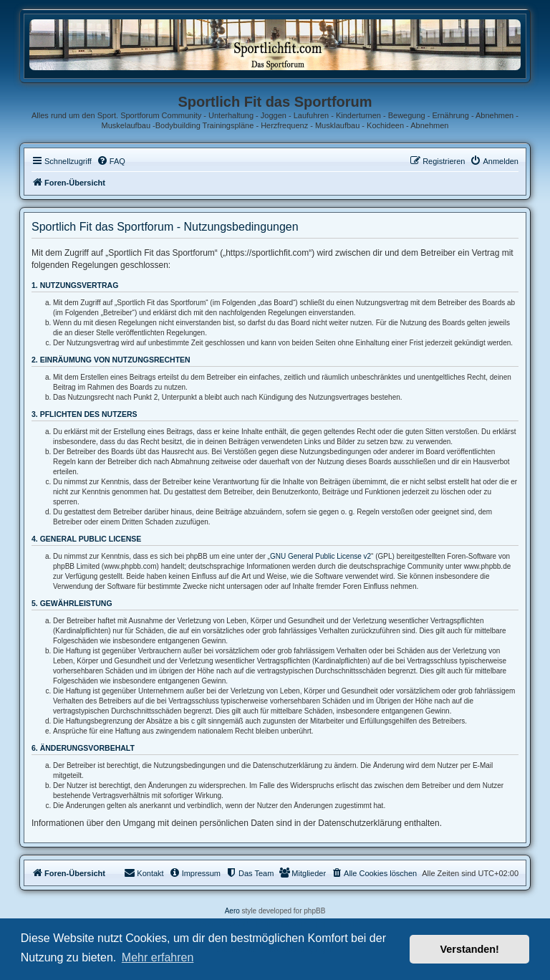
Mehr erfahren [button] (158, 957)
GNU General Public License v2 (320, 556)
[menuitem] (111, 161)
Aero (232, 911)
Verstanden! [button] (470, 949)
